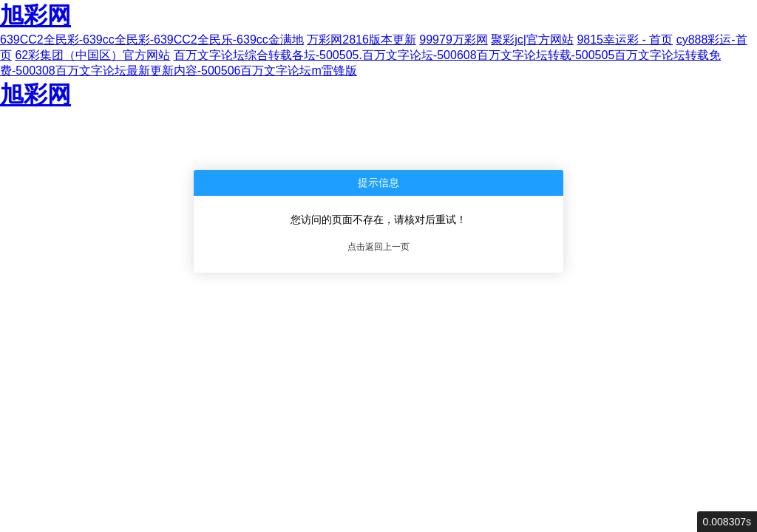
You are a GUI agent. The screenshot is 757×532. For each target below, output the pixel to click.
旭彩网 (35, 16)
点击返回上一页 (378, 247)
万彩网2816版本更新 (361, 40)
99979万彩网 (454, 40)
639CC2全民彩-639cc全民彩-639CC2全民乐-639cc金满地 (152, 40)
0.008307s (727, 522)
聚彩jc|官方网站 (532, 40)
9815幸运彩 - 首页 (625, 40)
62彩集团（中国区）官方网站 (92, 55)
